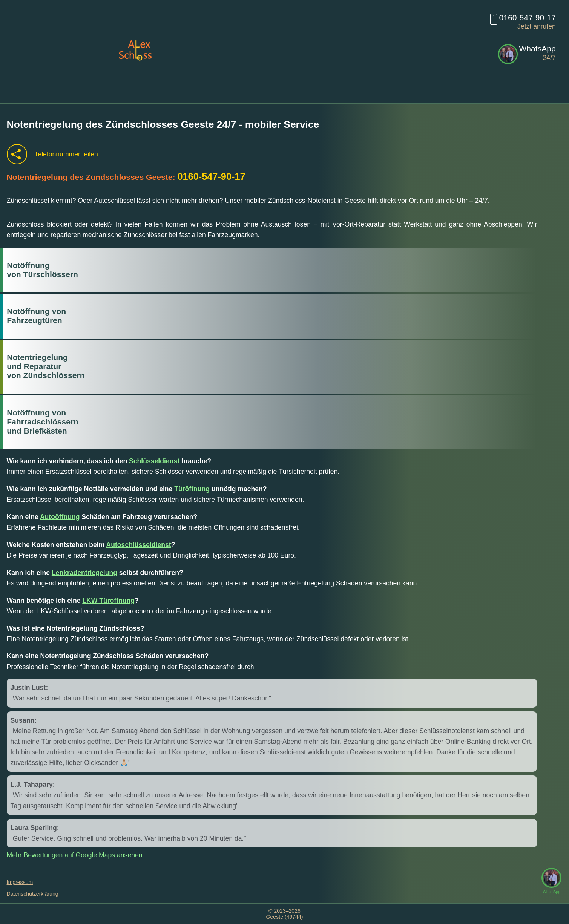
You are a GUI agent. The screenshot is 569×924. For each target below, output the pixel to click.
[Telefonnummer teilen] (17, 154)
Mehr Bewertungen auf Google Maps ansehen (75, 855)
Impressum (20, 882)
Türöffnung (192, 489)
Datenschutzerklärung (33, 894)
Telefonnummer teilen (66, 154)
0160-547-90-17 (528, 18)
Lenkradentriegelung (84, 573)
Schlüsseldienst (154, 461)
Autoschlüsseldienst (139, 545)
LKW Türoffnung (108, 601)
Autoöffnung (60, 517)
